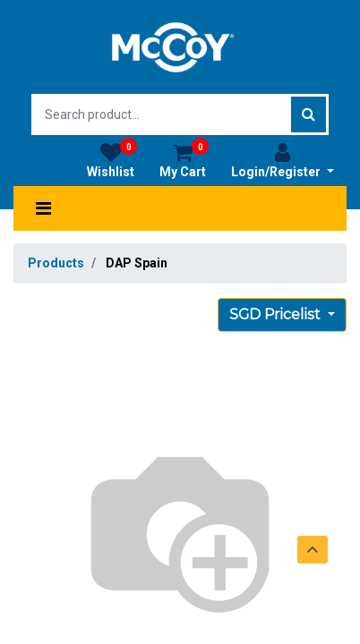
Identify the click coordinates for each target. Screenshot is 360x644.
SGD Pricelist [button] (277, 314)
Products (56, 263)
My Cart (184, 160)
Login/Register (283, 160)
